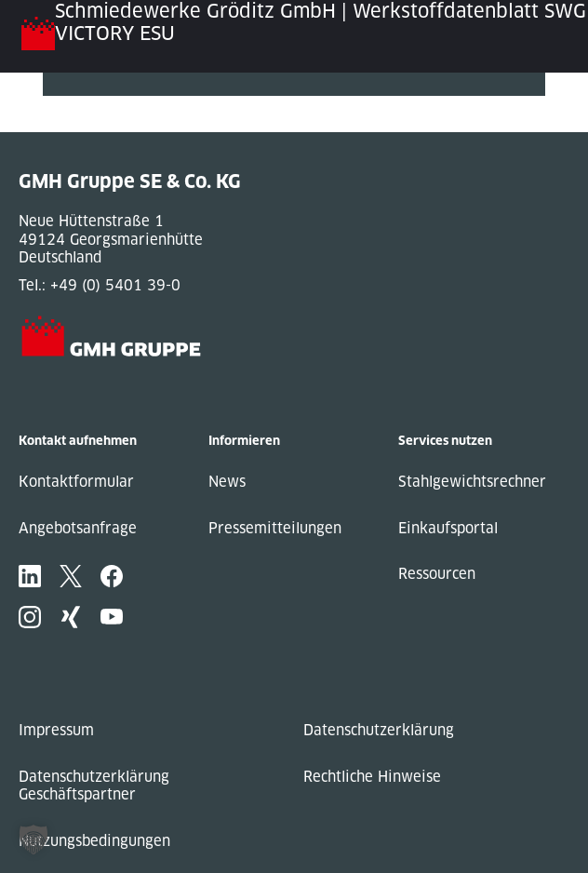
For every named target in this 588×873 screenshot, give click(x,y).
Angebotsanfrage (78, 528)
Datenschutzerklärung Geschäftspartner (94, 786)
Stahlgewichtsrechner (472, 482)
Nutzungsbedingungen (94, 841)
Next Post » (83, 123)
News (227, 482)
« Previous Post (97, 105)
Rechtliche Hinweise (372, 777)
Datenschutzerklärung (379, 730)
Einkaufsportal (448, 528)
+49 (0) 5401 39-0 (115, 285)
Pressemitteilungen (275, 528)
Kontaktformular (76, 482)
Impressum (56, 730)
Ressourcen (437, 574)
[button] (33, 839)
